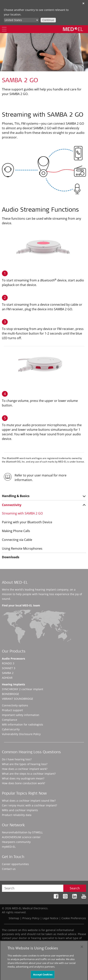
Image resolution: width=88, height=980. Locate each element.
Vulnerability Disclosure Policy (21, 734)
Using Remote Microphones (22, 549)
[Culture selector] (21, 20)
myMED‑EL (9, 847)
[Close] (82, 948)
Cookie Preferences (74, 918)
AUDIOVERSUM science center (21, 837)
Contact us (9, 869)
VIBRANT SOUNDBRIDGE (18, 699)
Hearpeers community (16, 842)
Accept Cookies (43, 976)
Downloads (11, 557)
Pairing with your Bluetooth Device (27, 522)
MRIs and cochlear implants (20, 810)
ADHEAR (7, 678)
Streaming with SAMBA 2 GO (22, 513)
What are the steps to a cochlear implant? (29, 774)
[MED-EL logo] (73, 29)
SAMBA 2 (8, 673)
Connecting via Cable (17, 540)
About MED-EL (15, 583)
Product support (12, 710)
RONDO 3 (8, 663)
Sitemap (14, 918)
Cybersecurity (11, 729)
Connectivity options (15, 705)
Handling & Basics (16, 496)
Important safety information (21, 715)
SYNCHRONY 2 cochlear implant (23, 689)
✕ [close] (83, 3)
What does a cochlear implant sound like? (29, 801)
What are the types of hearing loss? (25, 764)
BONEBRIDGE (10, 694)
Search (75, 888)
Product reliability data (17, 815)
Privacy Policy (31, 918)
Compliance (10, 720)
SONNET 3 (9, 668)
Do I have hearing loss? (17, 759)
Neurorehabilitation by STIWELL (22, 832)
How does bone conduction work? (23, 783)
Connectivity (12, 505)
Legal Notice (50, 918)
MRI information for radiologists (23, 724)
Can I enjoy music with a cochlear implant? (29, 805)
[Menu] (4, 29)
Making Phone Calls (16, 531)
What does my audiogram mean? (23, 778)
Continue (48, 20)
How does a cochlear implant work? (25, 769)
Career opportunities (15, 864)
